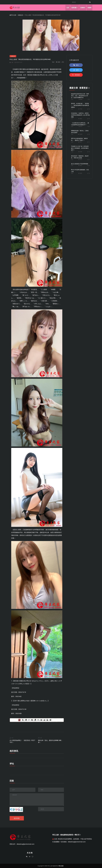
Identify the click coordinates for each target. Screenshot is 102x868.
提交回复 (17, 818)
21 (89, 160)
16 (89, 134)
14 (89, 152)
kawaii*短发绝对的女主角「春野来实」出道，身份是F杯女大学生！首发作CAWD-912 (80, 96)
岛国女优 (20, 15)
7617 (80, 142)
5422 (80, 166)
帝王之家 (13, 15)
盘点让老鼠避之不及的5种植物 (80, 164)
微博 (76, 70)
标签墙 (89, 8)
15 (89, 119)
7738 (80, 109)
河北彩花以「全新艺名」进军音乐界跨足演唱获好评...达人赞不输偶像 (80, 115)
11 (89, 142)
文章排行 (83, 8)
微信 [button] (76, 65)
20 (89, 166)
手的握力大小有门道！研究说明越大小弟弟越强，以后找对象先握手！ (80, 148)
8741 (80, 126)
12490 (80, 134)
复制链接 (76, 75)
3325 (58, 62)
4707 (80, 160)
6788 (80, 152)
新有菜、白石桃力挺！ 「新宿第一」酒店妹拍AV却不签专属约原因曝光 (80, 105)
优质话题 (74, 8)
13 (89, 109)
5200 (80, 173)
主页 (68, 8)
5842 (80, 119)
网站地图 (61, 866)
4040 (80, 99)
